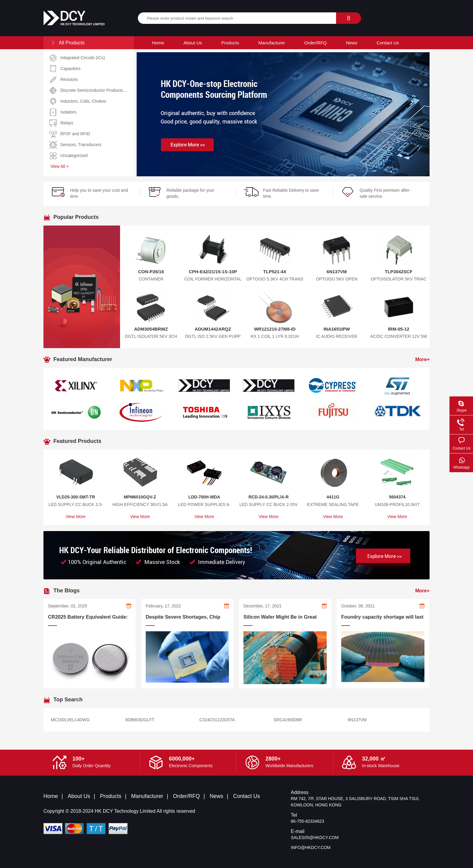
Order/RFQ (316, 43)
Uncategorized (74, 155)
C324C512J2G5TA (217, 720)
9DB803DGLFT (140, 720)
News (352, 43)
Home (158, 43)
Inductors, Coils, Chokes (83, 101)
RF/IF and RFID (75, 134)
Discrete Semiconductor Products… (94, 90)
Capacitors (70, 69)
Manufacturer (272, 43)
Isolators (68, 112)
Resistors (69, 79)
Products (230, 43)
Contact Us (388, 43)
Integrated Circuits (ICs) (83, 58)
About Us (193, 43)
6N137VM (357, 720)
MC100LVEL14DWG (70, 720)
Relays (67, 123)
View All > (60, 166)
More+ (422, 359)
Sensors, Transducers (81, 145)
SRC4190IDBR (288, 720)
